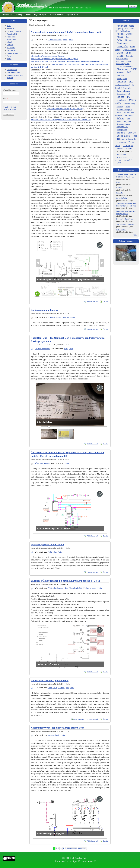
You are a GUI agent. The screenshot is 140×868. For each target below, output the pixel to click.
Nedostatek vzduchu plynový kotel (50, 681)
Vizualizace (11, 48)
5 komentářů (93, 719)
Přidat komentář (92, 301)
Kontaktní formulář (13, 73)
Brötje (120, 40)
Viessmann (122, 154)
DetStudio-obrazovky (124, 61)
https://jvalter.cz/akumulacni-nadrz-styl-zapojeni (48, 56)
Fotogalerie (11, 50)
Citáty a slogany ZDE (14, 53)
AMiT (9, 26)
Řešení (119, 188)
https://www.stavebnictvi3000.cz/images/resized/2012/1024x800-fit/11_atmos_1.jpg (61, 120)
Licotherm (122, 100)
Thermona (121, 142)
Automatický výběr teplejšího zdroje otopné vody (58, 728)
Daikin (120, 53)
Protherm (129, 115)
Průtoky (121, 118)
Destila (120, 56)
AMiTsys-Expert (125, 31)
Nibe (66, 588)
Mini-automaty (129, 103)
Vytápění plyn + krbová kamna (47, 545)
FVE (129, 72)
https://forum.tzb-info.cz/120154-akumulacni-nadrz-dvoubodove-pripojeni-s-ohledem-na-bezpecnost (67, 61)
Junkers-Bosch (54, 735)
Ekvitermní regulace (14, 31)
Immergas (122, 82)
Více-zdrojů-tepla (124, 151)
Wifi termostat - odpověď (125, 224)
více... (135, 235)
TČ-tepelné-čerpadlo (127, 139)
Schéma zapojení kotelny (45, 310)
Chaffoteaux (123, 43)
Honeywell (122, 79)
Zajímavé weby (72, 15)
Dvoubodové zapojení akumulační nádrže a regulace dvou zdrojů (66, 32)
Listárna (28, 15)
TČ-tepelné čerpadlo (42, 463)
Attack (120, 37)
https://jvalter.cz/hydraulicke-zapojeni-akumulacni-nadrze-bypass (54, 59)
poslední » (82, 848)
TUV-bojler (128, 146)
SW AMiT (120, 193)
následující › (72, 848)
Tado (135, 136)
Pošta (71, 40)
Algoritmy (120, 29)
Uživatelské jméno (10, 90)
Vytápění (66, 317)
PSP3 (119, 121)
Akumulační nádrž (55, 40)
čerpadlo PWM (122, 198)
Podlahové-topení (124, 110)
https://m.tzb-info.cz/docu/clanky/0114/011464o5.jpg (66, 109)
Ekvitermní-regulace (124, 66)
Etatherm (10, 45)
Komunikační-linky (124, 94)
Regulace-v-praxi (123, 124)
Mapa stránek (12, 70)
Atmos (65, 40)
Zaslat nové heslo (9, 110)
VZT (119, 163)
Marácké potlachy (57, 15)
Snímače (132, 133)
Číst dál (105, 301)
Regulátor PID (12, 34)
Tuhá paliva (53, 552)
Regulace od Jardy (32, 4)
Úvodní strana (8, 15)
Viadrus (129, 148)
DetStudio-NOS (122, 59)
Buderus (129, 40)
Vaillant (120, 148)
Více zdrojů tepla (41, 40)
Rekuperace (122, 130)
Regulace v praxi (40, 15)
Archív (9, 59)
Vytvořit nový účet (9, 107)
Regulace (10, 28)
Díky (118, 182)
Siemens (121, 133)
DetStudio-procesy (123, 64)
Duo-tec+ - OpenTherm (125, 219)
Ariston (120, 34)
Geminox (121, 75)
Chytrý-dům (122, 47)
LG (129, 97)
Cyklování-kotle (130, 50)
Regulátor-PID (122, 127)
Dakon (128, 53)
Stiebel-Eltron (123, 136)
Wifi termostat (121, 230)
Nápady (10, 42)
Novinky (19, 15)
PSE (129, 119)
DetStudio (129, 56)
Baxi (66, 349)
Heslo (5, 99)
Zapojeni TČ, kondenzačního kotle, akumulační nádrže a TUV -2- (66, 581)
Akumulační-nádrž (126, 26)
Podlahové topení (90, 588)
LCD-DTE (120, 97)
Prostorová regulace (42, 349)
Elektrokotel (122, 69)
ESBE (134, 69)
